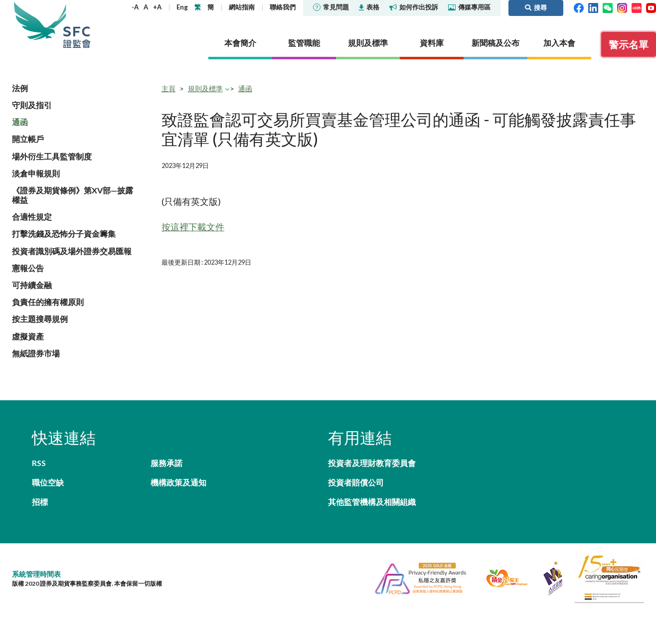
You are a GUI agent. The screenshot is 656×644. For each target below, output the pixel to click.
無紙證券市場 (36, 353)
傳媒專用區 (469, 7)
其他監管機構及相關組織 (372, 502)
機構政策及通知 (178, 482)
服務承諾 (166, 463)
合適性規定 (32, 217)
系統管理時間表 (36, 574)
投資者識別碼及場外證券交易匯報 (72, 251)
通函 (20, 122)
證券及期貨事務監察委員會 (77, 25)
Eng (182, 7)
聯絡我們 (283, 7)
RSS (39, 463)
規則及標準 (205, 88)
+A (157, 7)
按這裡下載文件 (193, 227)
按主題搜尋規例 (40, 319)
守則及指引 (32, 105)
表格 (369, 7)
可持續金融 (32, 285)
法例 (20, 88)
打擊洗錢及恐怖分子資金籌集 (64, 234)
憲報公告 (28, 268)
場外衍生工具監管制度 (52, 156)
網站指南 (242, 7)
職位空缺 (48, 482)
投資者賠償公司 (356, 482)
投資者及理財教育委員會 (372, 463)
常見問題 (331, 7)
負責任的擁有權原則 (48, 302)
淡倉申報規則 (36, 173)
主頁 (168, 88)
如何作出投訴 (414, 7)
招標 (40, 502)
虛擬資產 (28, 336)
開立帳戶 (28, 139)
